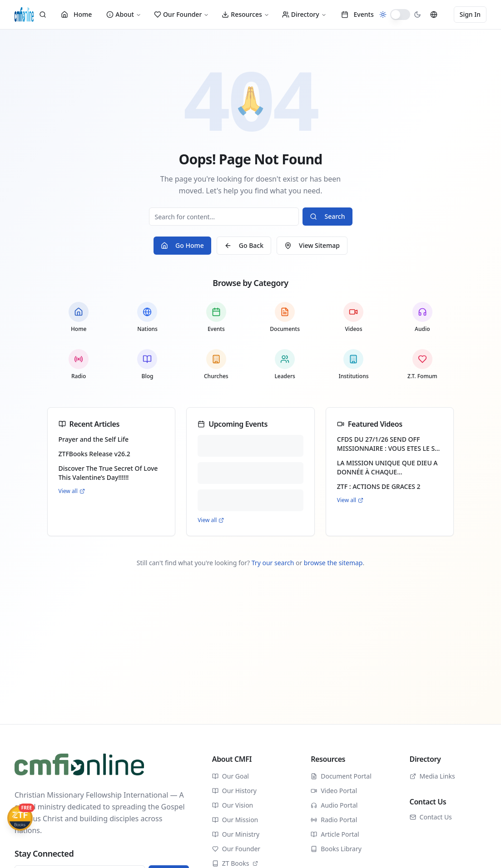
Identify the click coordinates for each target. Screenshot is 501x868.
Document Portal (341, 776)
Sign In (470, 14)
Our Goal (231, 776)
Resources (245, 14)
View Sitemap (312, 245)
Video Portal (334, 791)
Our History (234, 791)
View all (72, 491)
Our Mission (235, 820)
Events (357, 14)
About (124, 14)
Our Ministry (236, 834)
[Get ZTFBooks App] (20, 818)
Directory (304, 14)
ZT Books (235, 863)
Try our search (273, 563)
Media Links (432, 776)
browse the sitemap (333, 563)
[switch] (400, 15)
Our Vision (233, 805)
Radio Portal (334, 820)
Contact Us (431, 817)
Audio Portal (334, 805)
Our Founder (181, 14)
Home (76, 14)
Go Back (244, 245)
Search (327, 216)
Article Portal (335, 834)
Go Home (182, 245)
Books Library (336, 849)
